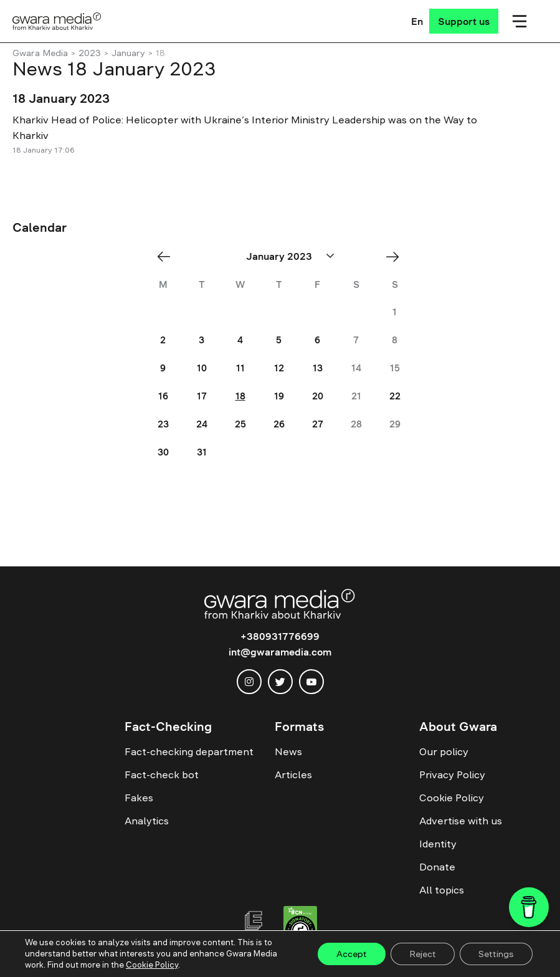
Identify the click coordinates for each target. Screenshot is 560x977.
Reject (423, 954)
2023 (90, 53)
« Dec (168, 256)
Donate (437, 867)
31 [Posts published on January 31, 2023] (202, 452)
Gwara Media (40, 53)
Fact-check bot (162, 774)
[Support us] (464, 21)
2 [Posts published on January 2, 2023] (163, 340)
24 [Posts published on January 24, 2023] (202, 424)
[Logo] (57, 21)
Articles (293, 774)
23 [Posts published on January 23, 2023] (163, 424)
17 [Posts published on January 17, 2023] (202, 396)
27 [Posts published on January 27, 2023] (318, 424)
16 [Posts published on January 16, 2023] (163, 396)
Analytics (147, 821)
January (128, 53)
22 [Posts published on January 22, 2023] (395, 396)
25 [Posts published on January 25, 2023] (240, 424)
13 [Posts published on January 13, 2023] (318, 368)
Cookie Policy (452, 798)
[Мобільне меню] (520, 21)
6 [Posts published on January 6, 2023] (317, 340)
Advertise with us (461, 821)
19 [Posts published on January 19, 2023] (279, 396)
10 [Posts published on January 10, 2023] (202, 368)
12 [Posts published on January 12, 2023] (279, 368)
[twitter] (280, 682)
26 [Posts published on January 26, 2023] (279, 424)
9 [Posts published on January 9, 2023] (163, 368)
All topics (442, 890)
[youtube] (311, 682)
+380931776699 (280, 636)
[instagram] (249, 682)
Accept (352, 954)
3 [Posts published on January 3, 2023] (202, 340)
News (288, 751)
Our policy (444, 751)
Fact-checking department (189, 751)
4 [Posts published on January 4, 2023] (240, 340)
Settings (496, 954)
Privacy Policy (452, 774)
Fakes (139, 798)
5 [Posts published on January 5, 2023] (279, 340)
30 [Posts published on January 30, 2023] (163, 452)
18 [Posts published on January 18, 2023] (240, 396)
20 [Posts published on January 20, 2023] (318, 396)
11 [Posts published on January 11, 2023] (240, 368)
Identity (438, 844)
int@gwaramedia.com (280, 652)
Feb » (396, 256)
